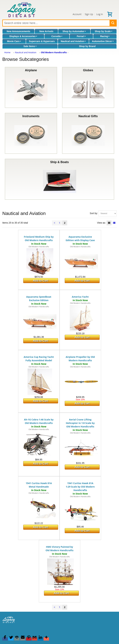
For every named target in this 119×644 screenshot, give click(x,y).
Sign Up (89, 14)
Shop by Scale (104, 31)
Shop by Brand (87, 46)
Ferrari (81, 36)
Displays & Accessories (23, 36)
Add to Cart (41, 281)
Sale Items (30, 46)
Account (77, 14)
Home (7, 52)
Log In (99, 14)
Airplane (31, 87)
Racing (105, 36)
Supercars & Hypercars (42, 41)
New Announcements (18, 31)
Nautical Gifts (88, 133)
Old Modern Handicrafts (54, 52)
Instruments (31, 133)
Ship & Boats (60, 179)
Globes (88, 87)
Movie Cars (14, 41)
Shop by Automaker (74, 31)
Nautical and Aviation (73, 41)
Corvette (57, 36)
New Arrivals (46, 31)
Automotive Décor (103, 41)
